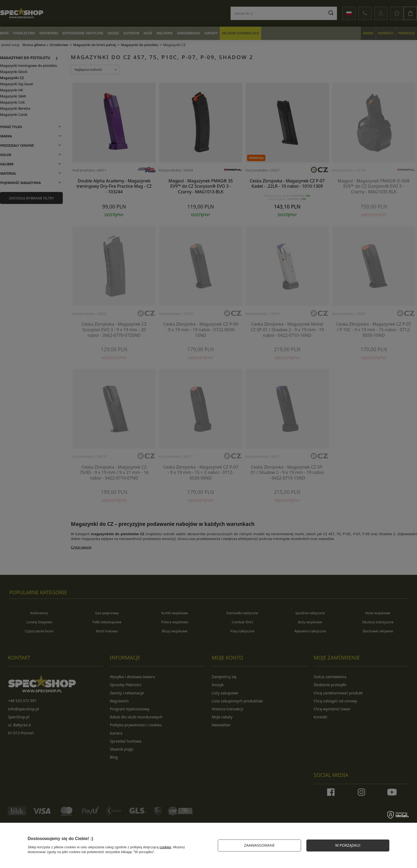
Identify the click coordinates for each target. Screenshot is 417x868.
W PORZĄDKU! (348, 845)
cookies (165, 847)
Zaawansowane (259, 845)
